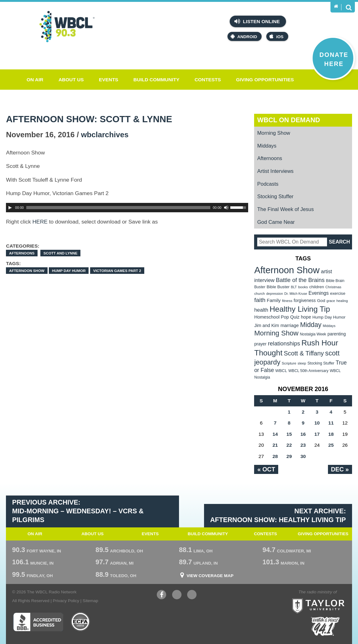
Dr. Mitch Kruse (296, 294)
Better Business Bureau (38, 622)
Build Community (156, 80)
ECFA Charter (81, 622)
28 (275, 456)
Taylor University (330, 598)
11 (331, 423)
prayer (260, 344)
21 (275, 445)
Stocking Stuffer (275, 196)
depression (275, 294)
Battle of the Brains (300, 280)
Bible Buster (278, 287)
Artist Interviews (275, 171)
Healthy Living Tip (300, 309)
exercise (338, 293)
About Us (71, 80)
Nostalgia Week (313, 334)
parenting (337, 334)
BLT (294, 287)
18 (331, 434)
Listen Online (257, 21)
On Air (35, 80)
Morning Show (274, 133)
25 (331, 445)
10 (317, 423)
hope (306, 317)
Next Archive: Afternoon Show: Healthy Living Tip (278, 516)
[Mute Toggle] (226, 208)
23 (303, 445)
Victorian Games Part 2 (117, 271)
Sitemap (90, 601)
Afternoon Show (27, 271)
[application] (127, 208)
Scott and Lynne (61, 253)
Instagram (192, 595)
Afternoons (22, 253)
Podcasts (268, 184)
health (261, 310)
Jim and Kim (266, 325)
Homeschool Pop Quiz (277, 317)
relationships (284, 343)
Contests (208, 80)
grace (331, 301)
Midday (311, 325)
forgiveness (304, 301)
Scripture (289, 363)
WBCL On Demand (289, 120)
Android (244, 36)
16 (303, 434)
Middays (267, 146)
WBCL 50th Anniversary (308, 371)
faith (260, 300)
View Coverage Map (210, 576)
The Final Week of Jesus (286, 209)
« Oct (266, 469)
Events (109, 80)
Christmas (333, 287)
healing (342, 301)
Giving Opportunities (265, 80)
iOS (276, 36)
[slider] (118, 208)
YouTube (177, 595)
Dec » (340, 469)
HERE (40, 222)
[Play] (10, 208)
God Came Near (276, 222)
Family (274, 300)
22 (289, 445)
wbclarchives (105, 135)
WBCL (281, 371)
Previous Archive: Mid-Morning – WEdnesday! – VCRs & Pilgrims (78, 511)
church (259, 294)
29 (289, 456)
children (317, 287)
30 (303, 456)
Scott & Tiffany (304, 353)
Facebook (161, 595)
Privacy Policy (66, 601)
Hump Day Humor (69, 271)
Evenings (319, 293)
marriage (290, 325)
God (321, 301)
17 (317, 434)
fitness (287, 301)
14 (275, 434)
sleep (302, 363)
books (303, 287)
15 (289, 434)
